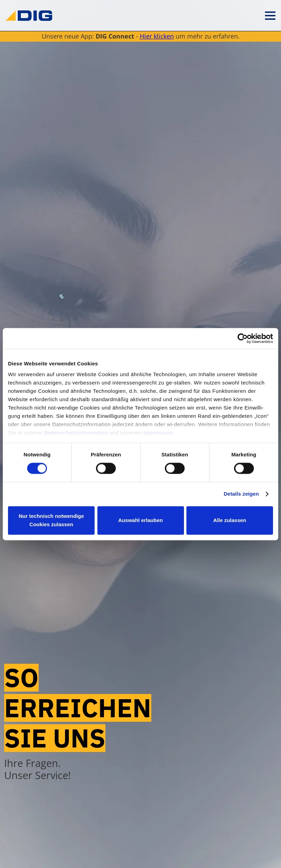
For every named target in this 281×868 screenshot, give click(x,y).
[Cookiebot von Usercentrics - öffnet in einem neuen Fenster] (243, 338)
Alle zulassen (230, 520)
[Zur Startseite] (29, 16)
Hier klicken (157, 36)
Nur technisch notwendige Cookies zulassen (51, 520)
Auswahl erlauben (140, 520)
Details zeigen (241, 494)
